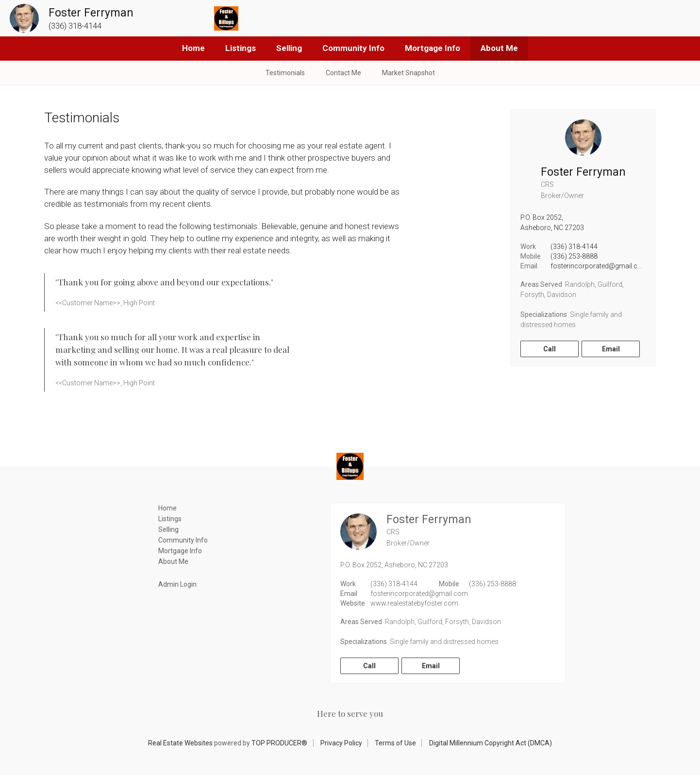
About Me (499, 48)
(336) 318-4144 (574, 247)
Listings (241, 48)
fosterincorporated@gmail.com (599, 266)
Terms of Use (395, 743)
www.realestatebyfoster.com (414, 603)
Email (611, 349)
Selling (289, 48)
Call (550, 349)
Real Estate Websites (180, 743)
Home (193, 48)
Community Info (353, 48)
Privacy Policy (341, 743)
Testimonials (285, 73)
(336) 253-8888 (574, 256)
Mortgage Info (433, 48)
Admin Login (177, 584)
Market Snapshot (408, 73)
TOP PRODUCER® (279, 743)
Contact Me (343, 73)
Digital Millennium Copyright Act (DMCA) (491, 743)
